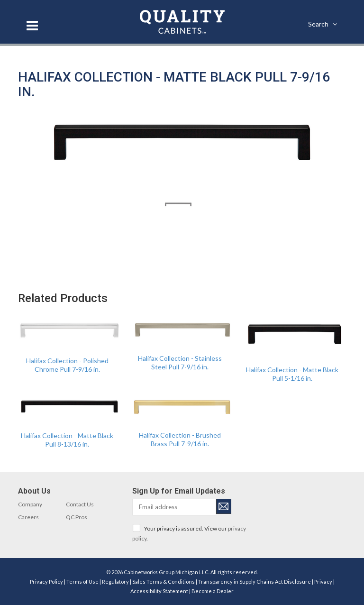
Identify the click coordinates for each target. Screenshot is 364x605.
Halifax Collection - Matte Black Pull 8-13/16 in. (67, 440)
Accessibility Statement (159, 591)
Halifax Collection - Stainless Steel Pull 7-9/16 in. (180, 362)
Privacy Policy (46, 582)
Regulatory (115, 582)
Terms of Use (82, 582)
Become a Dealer (213, 591)
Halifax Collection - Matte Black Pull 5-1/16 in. (292, 374)
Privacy (323, 582)
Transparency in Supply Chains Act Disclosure (255, 582)
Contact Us (80, 504)
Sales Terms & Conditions (164, 582)
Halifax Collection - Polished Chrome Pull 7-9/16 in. (67, 365)
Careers (28, 517)
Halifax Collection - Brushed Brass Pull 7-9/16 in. (180, 439)
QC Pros (77, 517)
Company (30, 504)
